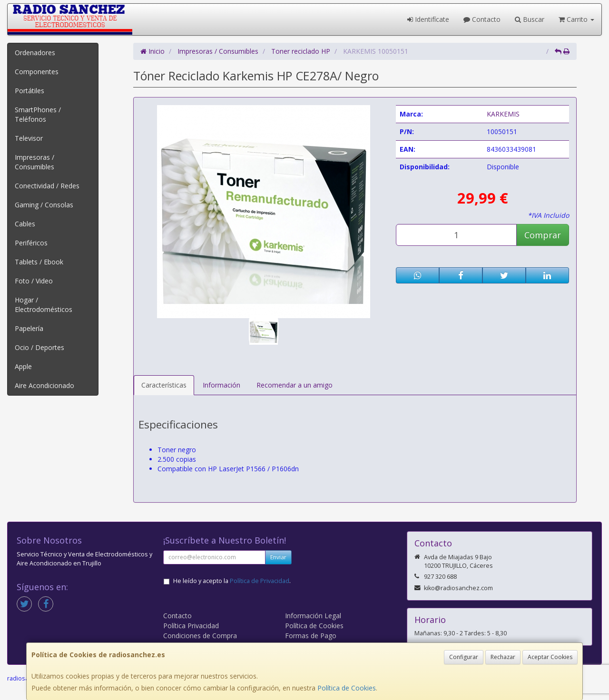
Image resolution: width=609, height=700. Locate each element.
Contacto (482, 19)
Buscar (530, 19)
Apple (23, 366)
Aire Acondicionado (44, 385)
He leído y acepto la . (232, 581)
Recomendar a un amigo (295, 385)
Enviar (278, 557)
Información (221, 385)
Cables (25, 224)
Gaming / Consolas (44, 205)
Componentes (37, 72)
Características (164, 385)
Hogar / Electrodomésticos (44, 305)
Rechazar (503, 657)
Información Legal (313, 616)
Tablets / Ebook (39, 262)
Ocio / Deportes (39, 347)
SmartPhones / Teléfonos (38, 114)
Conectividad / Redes (47, 186)
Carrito (576, 19)
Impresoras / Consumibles (34, 162)
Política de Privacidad (260, 581)
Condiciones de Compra (200, 636)
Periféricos (31, 243)
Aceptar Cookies (550, 657)
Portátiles (29, 91)
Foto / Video (34, 281)
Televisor (29, 138)
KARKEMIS (503, 114)
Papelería (29, 328)
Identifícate (428, 19)
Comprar (543, 235)
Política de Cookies (347, 688)
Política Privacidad (191, 626)
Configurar (464, 657)
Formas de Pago (311, 636)
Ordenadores (35, 53)
